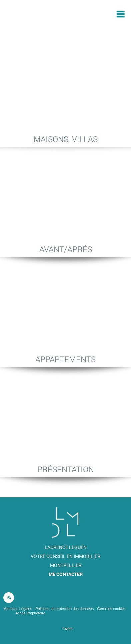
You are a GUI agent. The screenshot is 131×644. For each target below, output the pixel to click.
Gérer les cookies (111, 609)
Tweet (67, 628)
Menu (120, 14)
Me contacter (66, 574)
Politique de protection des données (64, 609)
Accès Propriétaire (30, 613)
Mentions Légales (18, 609)
